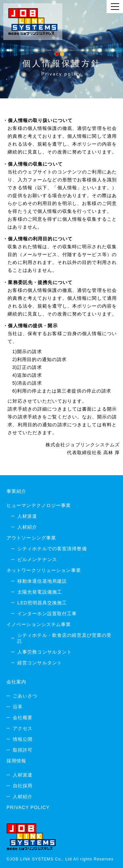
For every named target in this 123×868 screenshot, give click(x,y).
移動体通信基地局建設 (42, 581)
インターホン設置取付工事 (47, 614)
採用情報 (16, 761)
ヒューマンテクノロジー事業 (39, 505)
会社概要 (23, 717)
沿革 (18, 707)
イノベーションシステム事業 (39, 624)
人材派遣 (27, 516)
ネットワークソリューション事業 (44, 570)
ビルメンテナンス (37, 559)
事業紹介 (16, 491)
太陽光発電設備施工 (40, 592)
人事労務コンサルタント (45, 652)
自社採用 (23, 786)
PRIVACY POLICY (28, 807)
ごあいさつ (25, 696)
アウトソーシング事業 (31, 538)
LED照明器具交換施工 (42, 603)
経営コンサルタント (40, 663)
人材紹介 (27, 527)
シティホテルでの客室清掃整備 (52, 549)
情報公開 (23, 739)
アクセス (23, 728)
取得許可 (23, 750)
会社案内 (16, 682)
